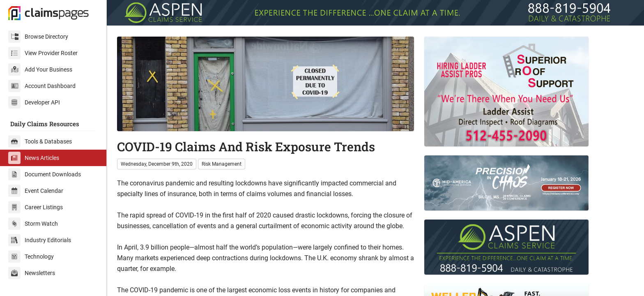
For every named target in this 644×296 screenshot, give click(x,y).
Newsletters (32, 273)
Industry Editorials (40, 240)
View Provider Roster (43, 53)
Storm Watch (33, 224)
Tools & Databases (40, 141)
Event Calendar (36, 191)
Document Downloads (45, 174)
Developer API (34, 102)
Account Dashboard (42, 86)
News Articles (34, 158)
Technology (31, 257)
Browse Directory (38, 37)
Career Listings (36, 207)
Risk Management (222, 164)
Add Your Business (40, 69)
